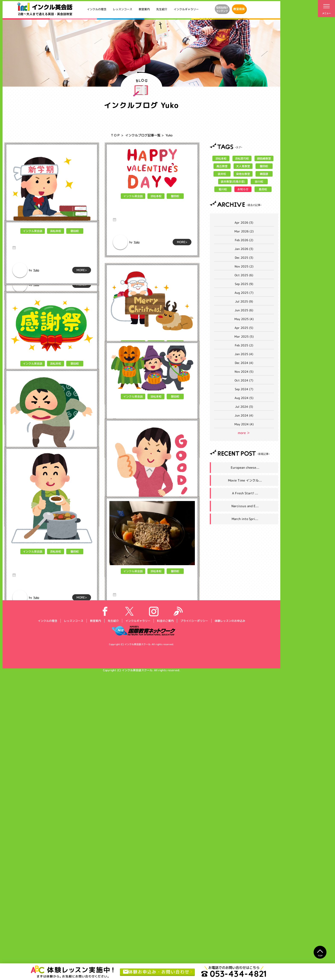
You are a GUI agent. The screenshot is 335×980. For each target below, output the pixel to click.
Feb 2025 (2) (244, 345)
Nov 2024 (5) (244, 372)
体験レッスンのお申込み (230, 928)
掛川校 (259, 182)
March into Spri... (245, 519)
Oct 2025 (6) (244, 275)
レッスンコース (123, 9)
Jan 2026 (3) (244, 249)
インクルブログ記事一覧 (143, 135)
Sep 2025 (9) (244, 284)
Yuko (36, 285)
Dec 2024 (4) (244, 363)
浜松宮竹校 (242, 158)
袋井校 (222, 174)
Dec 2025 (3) (244, 258)
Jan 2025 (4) (244, 354)
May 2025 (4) (244, 319)
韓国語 (264, 174)
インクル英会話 (32, 239)
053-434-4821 (234, 974)
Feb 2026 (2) (244, 240)
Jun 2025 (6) (244, 310)
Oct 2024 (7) (244, 380)
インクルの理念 (97, 9)
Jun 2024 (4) (244, 415)
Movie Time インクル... (245, 480)
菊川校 (223, 189)
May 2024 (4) (244, 424)
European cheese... (245, 468)
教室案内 (144, 9)
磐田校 (75, 239)
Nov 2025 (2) (244, 266)
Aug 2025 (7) (244, 293)
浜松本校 (55, 239)
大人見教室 (243, 166)
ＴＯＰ (115, 135)
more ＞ (244, 433)
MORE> (82, 285)
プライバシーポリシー (194, 928)
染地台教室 (243, 174)
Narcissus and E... (245, 506)
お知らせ (243, 189)
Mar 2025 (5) (244, 336)
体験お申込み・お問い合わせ (156, 972)
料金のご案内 (165, 928)
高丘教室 (222, 166)
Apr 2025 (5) (244, 328)
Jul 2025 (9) (244, 301)
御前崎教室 (264, 158)
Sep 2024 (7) (244, 389)
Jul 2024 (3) (244, 407)
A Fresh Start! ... (245, 493)
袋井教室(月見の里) (233, 182)
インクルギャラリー (186, 9)
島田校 (263, 189)
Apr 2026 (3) (244, 222)
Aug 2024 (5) (244, 398)
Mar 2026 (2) (244, 231)
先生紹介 (162, 9)
